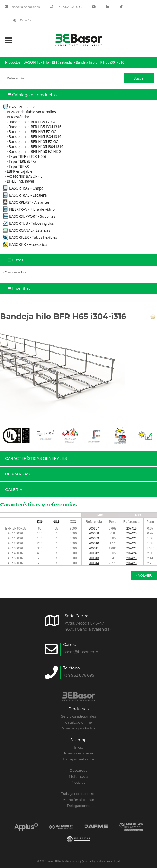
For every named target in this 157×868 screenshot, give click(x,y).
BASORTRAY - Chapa (23, 188)
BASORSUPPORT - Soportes (29, 216)
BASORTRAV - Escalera (25, 195)
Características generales (36, 458)
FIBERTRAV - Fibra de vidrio (29, 209)
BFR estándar (62, 62)
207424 (131, 553)
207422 (131, 543)
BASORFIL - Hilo (36, 62)
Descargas (17, 474)
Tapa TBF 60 (19, 166)
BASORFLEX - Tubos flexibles (30, 237)
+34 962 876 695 (66, 7)
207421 (131, 538)
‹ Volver (144, 575)
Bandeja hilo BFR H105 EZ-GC (33, 141)
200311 (94, 548)
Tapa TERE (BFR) (22, 161)
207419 (131, 529)
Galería (14, 490)
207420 (131, 533)
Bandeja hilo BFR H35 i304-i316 (35, 127)
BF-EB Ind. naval (20, 181)
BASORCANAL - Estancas (26, 230)
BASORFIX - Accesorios (25, 244)
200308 (94, 533)
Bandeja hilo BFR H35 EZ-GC (32, 122)
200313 (94, 558)
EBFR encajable (20, 171)
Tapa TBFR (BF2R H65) (27, 156)
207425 (131, 558)
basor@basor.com (23, 7)
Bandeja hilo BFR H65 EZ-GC (32, 132)
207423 (131, 548)
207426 (131, 563)
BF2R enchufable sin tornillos (31, 112)
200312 (94, 553)
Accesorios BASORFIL (25, 176)
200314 (94, 563)
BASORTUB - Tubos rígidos (28, 223)
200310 (94, 543)
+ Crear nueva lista (14, 272)
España (22, 20)
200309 (94, 538)
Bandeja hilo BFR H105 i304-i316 (36, 146)
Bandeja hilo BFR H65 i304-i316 (100, 62)
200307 (94, 529)
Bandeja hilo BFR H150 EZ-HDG (35, 151)
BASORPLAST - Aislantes (26, 202)
